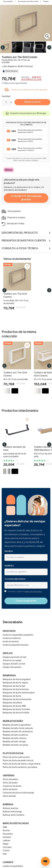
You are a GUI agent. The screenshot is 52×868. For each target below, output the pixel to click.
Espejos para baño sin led (14, 657)
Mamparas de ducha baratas (16, 690)
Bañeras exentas (10, 808)
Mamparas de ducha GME (14, 706)
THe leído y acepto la (25, 592)
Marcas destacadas (16, 824)
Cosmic (6, 851)
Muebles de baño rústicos (15, 738)
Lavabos (8, 862)
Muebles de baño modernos (15, 735)
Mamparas (9, 676)
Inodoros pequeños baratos (16, 645)
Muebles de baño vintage (14, 742)
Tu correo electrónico (15, 579)
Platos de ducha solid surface (16, 757)
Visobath (7, 837)
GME (5, 827)
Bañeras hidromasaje (12, 812)
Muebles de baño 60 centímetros (18, 732)
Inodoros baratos (11, 642)
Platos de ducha (13, 754)
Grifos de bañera (10, 780)
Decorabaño (8, 1)
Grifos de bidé (9, 796)
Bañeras (8, 805)
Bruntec (6, 831)
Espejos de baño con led (14, 664)
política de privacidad (33, 592)
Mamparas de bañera (12, 703)
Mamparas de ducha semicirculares (19, 693)
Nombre (9, 551)
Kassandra (8, 834)
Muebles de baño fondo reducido (18, 728)
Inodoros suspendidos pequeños (18, 635)
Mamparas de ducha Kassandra (17, 700)
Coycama (7, 847)
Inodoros (9, 631)
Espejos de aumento (12, 667)
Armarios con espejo (12, 661)
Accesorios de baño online (28, 1)
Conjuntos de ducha (12, 786)
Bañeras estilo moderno (14, 815)
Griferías (9, 776)
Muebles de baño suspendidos (17, 725)
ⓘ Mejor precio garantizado (14, 83)
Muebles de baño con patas (15, 745)
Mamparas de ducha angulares (17, 680)
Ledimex (7, 841)
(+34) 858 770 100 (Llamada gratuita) (26, 198)
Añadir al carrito (32, 102)
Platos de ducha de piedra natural (18, 761)
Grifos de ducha (10, 790)
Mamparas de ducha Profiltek (16, 713)
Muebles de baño (13, 721)
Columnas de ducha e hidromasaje (18, 793)
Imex (5, 854)
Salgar (6, 844)
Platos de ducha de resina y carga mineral (21, 764)
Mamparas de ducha (12, 696)
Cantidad (6, 96)
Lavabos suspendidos (13, 866)
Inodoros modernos (12, 638)
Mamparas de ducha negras (15, 683)
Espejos (8, 653)
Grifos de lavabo (10, 783)
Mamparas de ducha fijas (14, 686)
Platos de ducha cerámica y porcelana (20, 767)
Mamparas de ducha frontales (16, 710)
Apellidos (9, 566)
